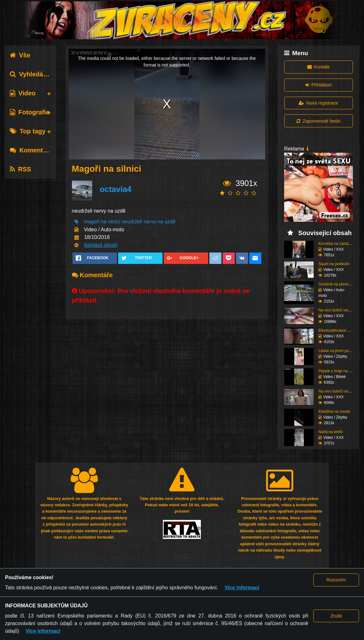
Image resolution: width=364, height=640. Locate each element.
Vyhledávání (33, 74)
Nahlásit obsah (101, 245)
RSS (20, 169)
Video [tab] (23, 93)
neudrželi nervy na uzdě (149, 222)
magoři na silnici (102, 222)
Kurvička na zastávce (336, 244)
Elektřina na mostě (334, 412)
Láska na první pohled (337, 351)
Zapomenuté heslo (318, 121)
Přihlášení (319, 85)
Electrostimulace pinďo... (339, 330)
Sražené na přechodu (337, 284)
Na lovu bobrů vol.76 (336, 310)
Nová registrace (318, 103)
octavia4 (116, 189)
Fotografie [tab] (30, 112)
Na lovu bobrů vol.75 (336, 391)
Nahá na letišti (330, 432)
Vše (20, 55)
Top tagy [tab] (28, 131)
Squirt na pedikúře (334, 264)
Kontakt (318, 67)
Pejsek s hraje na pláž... (338, 371)
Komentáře (31, 150)
